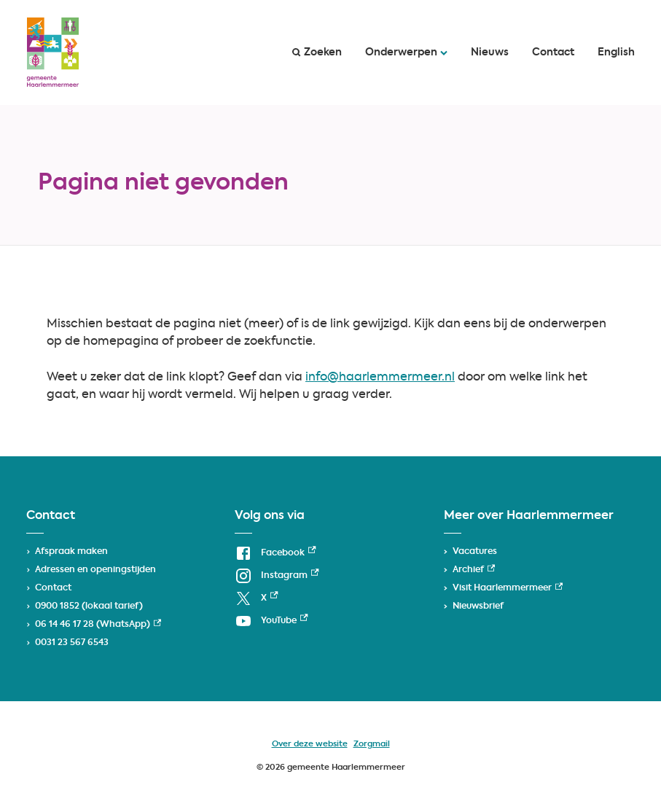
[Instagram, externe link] (277, 576)
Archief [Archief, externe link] (474, 570)
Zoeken (317, 52)
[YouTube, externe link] (271, 621)
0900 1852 (57, 606)
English (616, 52)
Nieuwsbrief (478, 606)
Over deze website (310, 745)
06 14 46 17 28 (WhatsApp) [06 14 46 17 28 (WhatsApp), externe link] (98, 625)
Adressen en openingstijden (95, 570)
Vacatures (475, 552)
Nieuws (490, 52)
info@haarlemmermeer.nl (380, 378)
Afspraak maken (71, 552)
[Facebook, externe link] (275, 554)
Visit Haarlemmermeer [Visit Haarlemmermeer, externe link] (508, 588)
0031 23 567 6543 (72, 643)
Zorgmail (372, 745)
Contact (553, 52)
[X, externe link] (256, 599)
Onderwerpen (406, 52)
